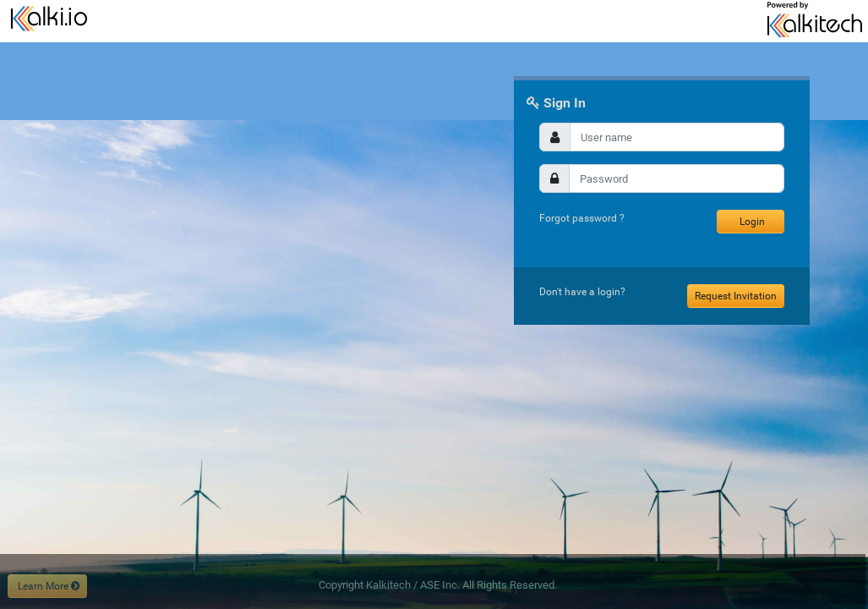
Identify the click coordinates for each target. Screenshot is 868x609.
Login (751, 222)
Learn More (47, 586)
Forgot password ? (582, 218)
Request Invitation (736, 296)
